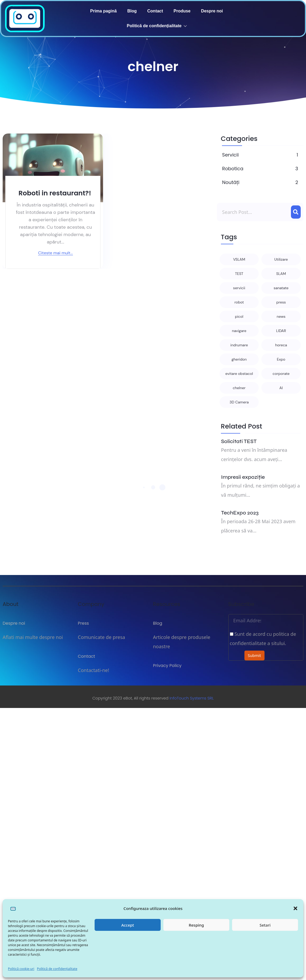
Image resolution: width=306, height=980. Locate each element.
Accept (128, 925)
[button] (295, 908)
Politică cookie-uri (21, 969)
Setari (265, 925)
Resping (196, 925)
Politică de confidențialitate (57, 969)
